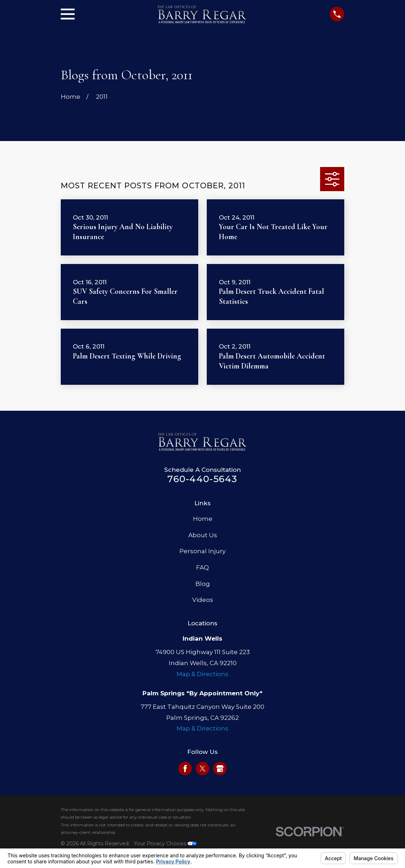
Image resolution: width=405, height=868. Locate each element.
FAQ (202, 567)
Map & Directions (202, 674)
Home (203, 519)
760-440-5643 (202, 479)
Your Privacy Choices (165, 843)
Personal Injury (202, 551)
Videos (203, 600)
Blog (203, 584)
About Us (203, 535)
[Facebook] (185, 769)
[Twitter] (202, 769)
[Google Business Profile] (220, 769)
